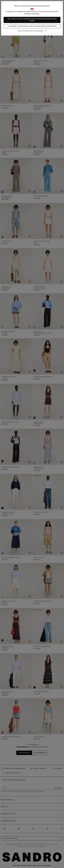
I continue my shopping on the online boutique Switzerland (32, 26)
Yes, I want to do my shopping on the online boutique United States (32, 20)
